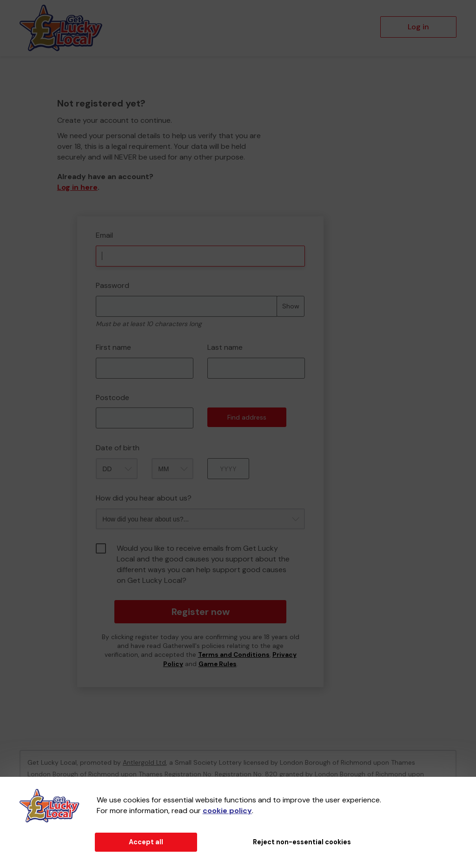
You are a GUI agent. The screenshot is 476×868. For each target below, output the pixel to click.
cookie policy (227, 811)
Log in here (77, 187)
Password (112, 285)
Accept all (146, 842)
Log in (418, 27)
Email (104, 235)
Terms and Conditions (234, 655)
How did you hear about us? (144, 498)
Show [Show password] (291, 306)
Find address (247, 417)
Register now (201, 612)
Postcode (112, 397)
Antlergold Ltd (144, 762)
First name (113, 347)
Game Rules (218, 664)
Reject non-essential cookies (302, 842)
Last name (225, 347)
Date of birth (118, 448)
